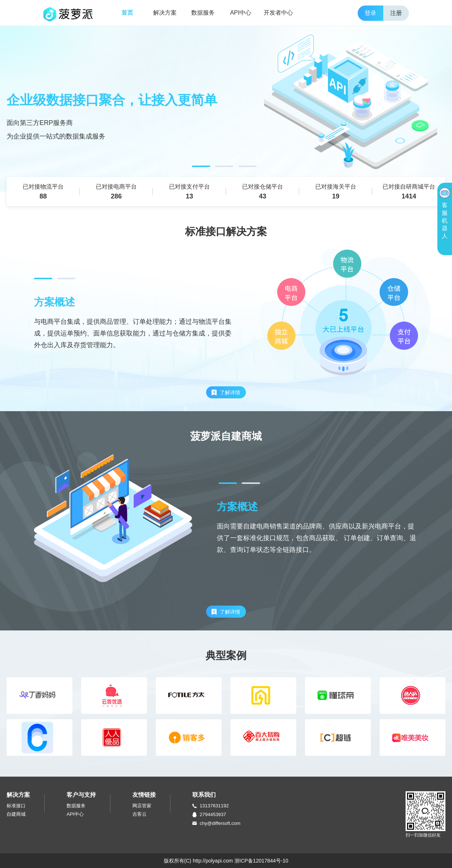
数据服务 (203, 13)
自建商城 (16, 814)
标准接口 (16, 806)
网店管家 (142, 806)
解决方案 (165, 13)
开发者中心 (278, 13)
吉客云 (140, 814)
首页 (127, 13)
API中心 (241, 13)
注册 (396, 13)
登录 (370, 13)
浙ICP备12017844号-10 (261, 861)
